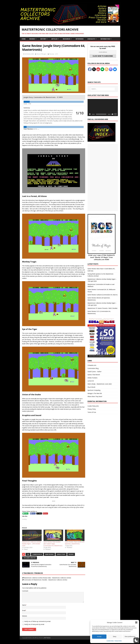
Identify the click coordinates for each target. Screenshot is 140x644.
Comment (25, 591)
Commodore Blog (93, 368)
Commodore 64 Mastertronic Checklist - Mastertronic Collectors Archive (46, 580)
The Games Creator (30, 558)
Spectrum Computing (94, 390)
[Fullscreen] (115, 114)
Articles (54, 39)
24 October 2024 (29, 54)
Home (24, 39)
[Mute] (112, 114)
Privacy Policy (118, 641)
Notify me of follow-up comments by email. (38, 621)
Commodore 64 (37, 554)
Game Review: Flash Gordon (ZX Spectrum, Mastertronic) (75, 543)
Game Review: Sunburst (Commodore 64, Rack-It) (103, 295)
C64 (28, 554)
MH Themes (47, 638)
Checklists (91, 39)
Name (24, 605)
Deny (115, 636)
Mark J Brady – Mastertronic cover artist (100, 384)
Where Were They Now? (95, 396)
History (43, 39)
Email (24, 610)
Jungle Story (61, 554)
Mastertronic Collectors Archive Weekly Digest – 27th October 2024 (32, 544)
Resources (67, 39)
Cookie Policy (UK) (93, 406)
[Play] (90, 114)
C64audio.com (92, 365)
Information (105, 39)
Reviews (32, 39)
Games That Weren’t (94, 375)
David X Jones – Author (94, 372)
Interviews (80, 39)
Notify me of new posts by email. (34, 624)
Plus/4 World (91, 387)
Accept (99, 636)
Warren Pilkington (41, 54)
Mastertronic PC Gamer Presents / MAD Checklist (102, 308)
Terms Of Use (92, 412)
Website (25, 616)
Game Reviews (49, 554)
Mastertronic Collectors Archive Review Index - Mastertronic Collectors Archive (47, 578)
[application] (103, 108)
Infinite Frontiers (92, 378)
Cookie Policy (110, 641)
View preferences (130, 636)
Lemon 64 (91, 381)
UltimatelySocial (83, 643)
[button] (136, 622)
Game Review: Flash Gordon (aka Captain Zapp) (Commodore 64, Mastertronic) (53, 544)
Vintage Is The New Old (95, 393)
